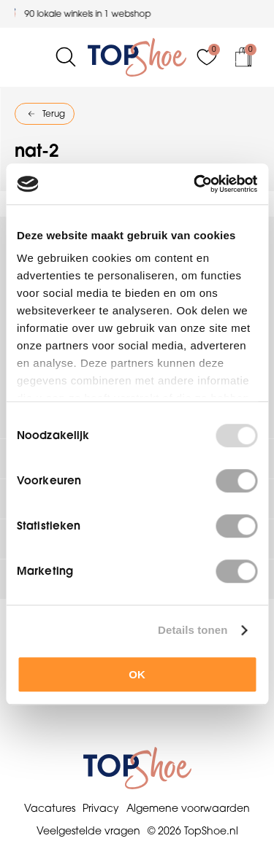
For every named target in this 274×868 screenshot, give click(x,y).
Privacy (101, 808)
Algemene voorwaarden (188, 808)
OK (137, 674)
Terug (54, 113)
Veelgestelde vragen (88, 831)
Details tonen (193, 630)
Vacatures (50, 808)
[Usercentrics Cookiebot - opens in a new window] (195, 184)
